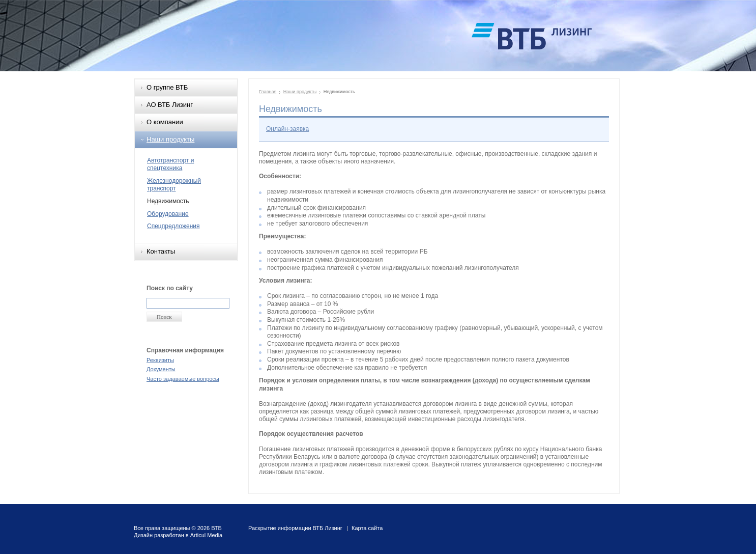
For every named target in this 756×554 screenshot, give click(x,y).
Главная (268, 92)
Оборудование (168, 214)
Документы (161, 369)
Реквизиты (160, 360)
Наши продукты (170, 139)
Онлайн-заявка (287, 129)
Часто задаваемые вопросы (183, 379)
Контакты (161, 251)
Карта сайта (367, 528)
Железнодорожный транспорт (174, 185)
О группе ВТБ (167, 87)
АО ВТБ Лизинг (170, 105)
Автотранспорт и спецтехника (170, 164)
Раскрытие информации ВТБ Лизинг (295, 528)
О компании (165, 122)
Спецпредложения (173, 226)
